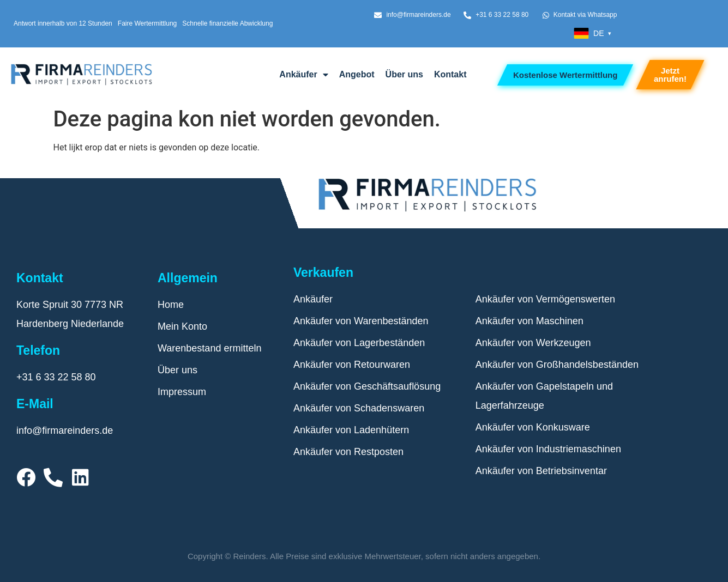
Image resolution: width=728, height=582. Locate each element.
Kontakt (450, 74)
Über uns (404, 74)
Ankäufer (303, 75)
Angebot (357, 74)
